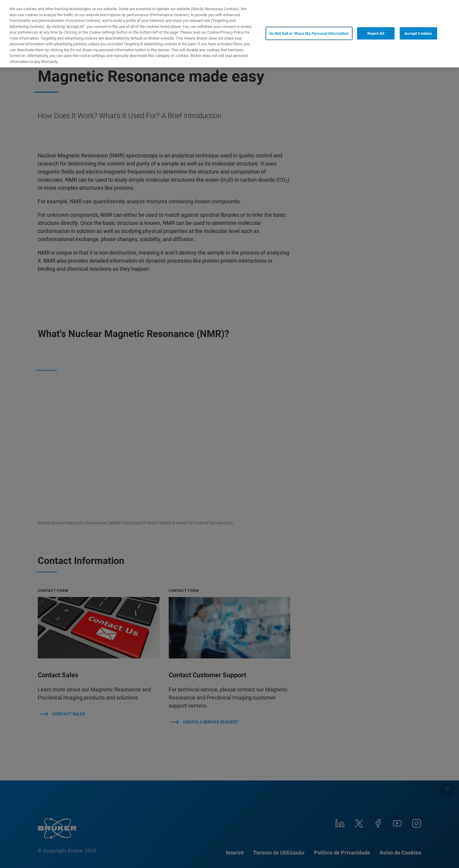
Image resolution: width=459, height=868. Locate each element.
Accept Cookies (418, 33)
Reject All (376, 33)
